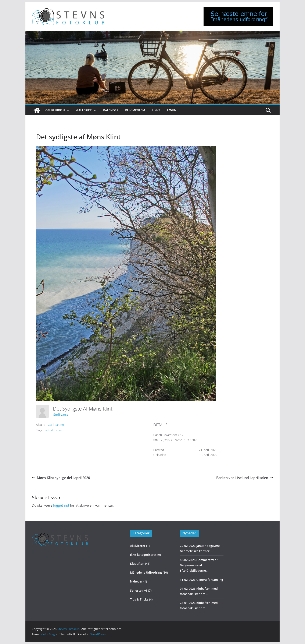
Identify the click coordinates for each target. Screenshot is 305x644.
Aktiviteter (138, 546)
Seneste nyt (139, 590)
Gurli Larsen (62, 414)
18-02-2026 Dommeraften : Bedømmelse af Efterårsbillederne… (199, 565)
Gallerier (84, 110)
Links (156, 110)
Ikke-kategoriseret (143, 555)
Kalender (111, 110)
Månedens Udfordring (146, 572)
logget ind (61, 505)
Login (172, 110)
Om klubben (55, 110)
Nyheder (136, 581)
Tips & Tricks (139, 599)
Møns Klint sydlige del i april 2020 (61, 478)
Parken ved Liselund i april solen (245, 478)
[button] (67, 110)
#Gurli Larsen (54, 430)
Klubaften (137, 564)
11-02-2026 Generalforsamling (201, 580)
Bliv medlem (135, 110)
